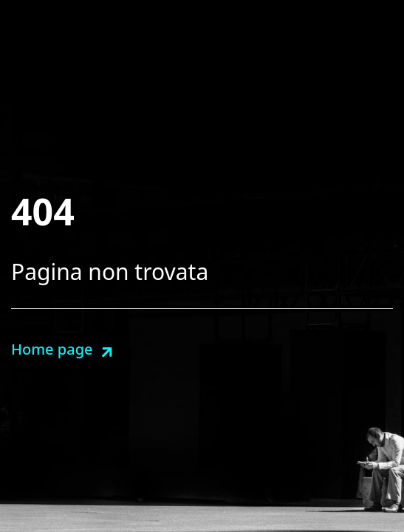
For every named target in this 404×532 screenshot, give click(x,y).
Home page (52, 349)
